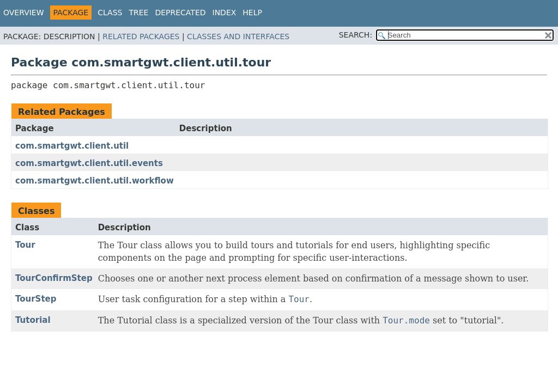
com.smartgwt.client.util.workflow (95, 181)
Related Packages (141, 36)
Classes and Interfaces (238, 36)
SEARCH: (356, 35)
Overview (24, 13)
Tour (25, 245)
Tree (138, 13)
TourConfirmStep (54, 278)
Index (225, 13)
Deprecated (180, 13)
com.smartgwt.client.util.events (89, 163)
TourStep (36, 299)
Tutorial (33, 320)
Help (252, 13)
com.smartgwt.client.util (72, 146)
